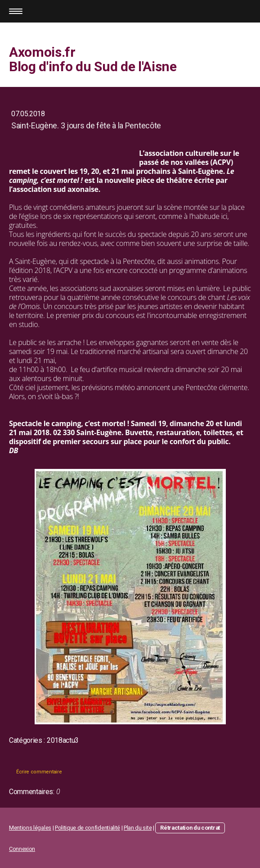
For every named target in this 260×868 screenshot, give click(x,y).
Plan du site (138, 828)
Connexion (22, 849)
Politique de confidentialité (87, 828)
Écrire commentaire (39, 772)
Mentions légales (30, 828)
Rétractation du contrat (190, 828)
